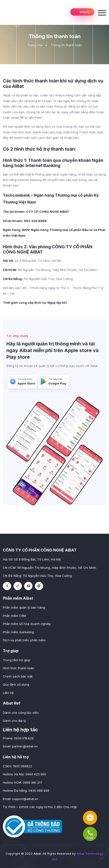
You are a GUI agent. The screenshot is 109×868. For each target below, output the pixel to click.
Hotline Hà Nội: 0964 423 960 (25, 774)
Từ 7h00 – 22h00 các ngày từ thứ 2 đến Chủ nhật (40, 807)
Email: (20, 746)
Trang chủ (35, 45)
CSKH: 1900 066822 (17, 766)
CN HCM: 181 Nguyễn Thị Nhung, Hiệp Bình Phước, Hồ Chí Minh (50, 568)
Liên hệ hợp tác (20, 730)
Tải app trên (23, 382)
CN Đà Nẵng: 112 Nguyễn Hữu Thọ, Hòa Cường (37, 576)
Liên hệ (8, 693)
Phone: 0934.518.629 (18, 738)
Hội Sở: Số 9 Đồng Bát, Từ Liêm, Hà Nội (32, 559)
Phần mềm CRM (14, 616)
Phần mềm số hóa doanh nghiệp (27, 624)
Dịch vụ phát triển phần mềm (24, 640)
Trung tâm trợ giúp (17, 660)
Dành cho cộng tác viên (21, 713)
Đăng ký (85, 12)
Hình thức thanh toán (18, 668)
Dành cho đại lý (14, 721)
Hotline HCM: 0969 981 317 (23, 782)
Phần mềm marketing (18, 632)
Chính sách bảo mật (18, 676)
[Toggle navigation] (102, 12)
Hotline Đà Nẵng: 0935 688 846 (26, 791)
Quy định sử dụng (16, 684)
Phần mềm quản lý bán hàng (24, 607)
